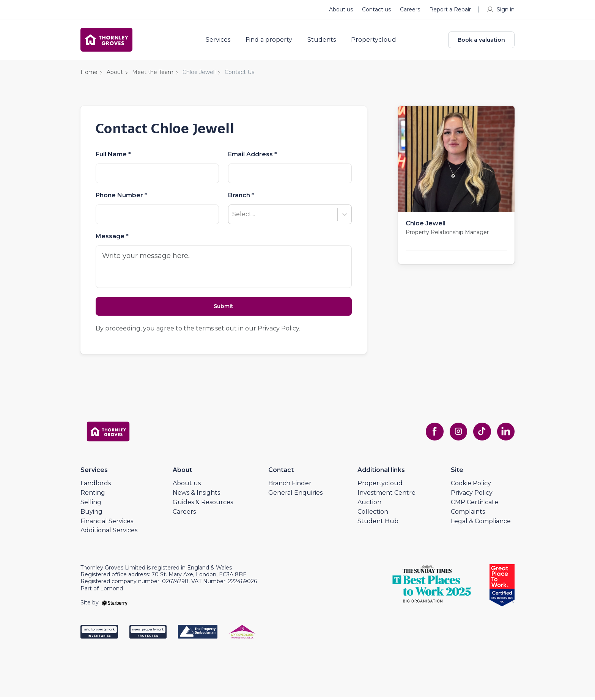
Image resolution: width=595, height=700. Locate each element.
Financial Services (107, 524)
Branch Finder (290, 486)
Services (221, 41)
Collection (373, 514)
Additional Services (109, 533)
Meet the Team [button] (153, 74)
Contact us (376, 9)
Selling (91, 505)
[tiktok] (481, 434)
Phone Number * (121, 198)
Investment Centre (386, 496)
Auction (369, 505)
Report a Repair (450, 9)
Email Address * (253, 157)
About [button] (115, 74)
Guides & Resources (203, 505)
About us (341, 9)
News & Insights (196, 496)
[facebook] (433, 434)
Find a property (272, 41)
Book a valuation (481, 41)
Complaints (468, 514)
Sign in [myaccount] (500, 9)
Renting (93, 496)
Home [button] (89, 74)
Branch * (241, 198)
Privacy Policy (472, 496)
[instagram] (457, 434)
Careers (410, 9)
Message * (112, 239)
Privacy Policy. (279, 331)
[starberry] (115, 606)
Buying (91, 514)
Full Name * (113, 157)
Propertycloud (376, 41)
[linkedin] (505, 434)
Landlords (96, 486)
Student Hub (378, 524)
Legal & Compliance (481, 524)
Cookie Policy (471, 486)
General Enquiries (295, 496)
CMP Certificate (475, 505)
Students (324, 41)
